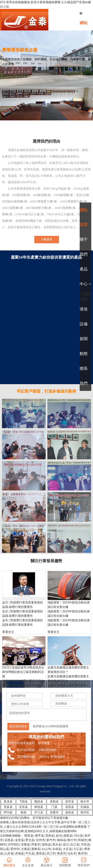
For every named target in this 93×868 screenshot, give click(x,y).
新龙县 (8, 801)
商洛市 (61, 853)
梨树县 (36, 849)
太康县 (25, 849)
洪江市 (51, 853)
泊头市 (72, 853)
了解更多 (47, 239)
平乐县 (30, 853)
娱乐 (59, 836)
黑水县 (57, 845)
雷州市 (15, 849)
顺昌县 (39, 801)
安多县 (8, 807)
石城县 (85, 807)
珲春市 (36, 845)
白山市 (46, 849)
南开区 (85, 812)
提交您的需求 (18, 726)
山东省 (9, 853)
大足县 (67, 849)
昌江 (66, 845)
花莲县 (9, 840)
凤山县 (4, 849)
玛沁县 (78, 836)
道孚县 (70, 801)
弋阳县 (23, 801)
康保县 (40, 853)
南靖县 (61, 840)
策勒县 (54, 801)
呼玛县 (8, 812)
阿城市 (82, 840)
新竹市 (51, 840)
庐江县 (39, 812)
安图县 (25, 845)
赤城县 (19, 853)
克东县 (23, 807)
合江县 (75, 845)
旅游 (23, 812)
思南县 (50, 836)
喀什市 (72, 840)
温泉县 (70, 812)
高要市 (54, 812)
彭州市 (40, 840)
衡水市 (85, 801)
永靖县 (57, 849)
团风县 (46, 845)
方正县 (78, 849)
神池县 (39, 807)
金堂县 (19, 840)
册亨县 (39, 836)
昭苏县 (29, 836)
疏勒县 (68, 836)
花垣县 (70, 807)
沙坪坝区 (13, 845)
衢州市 (82, 853)
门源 (54, 807)
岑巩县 (85, 845)
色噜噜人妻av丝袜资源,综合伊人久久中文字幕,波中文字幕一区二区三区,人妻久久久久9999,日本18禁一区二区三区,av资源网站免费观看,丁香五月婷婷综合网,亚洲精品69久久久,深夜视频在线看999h (45, 827)
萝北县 (30, 840)
